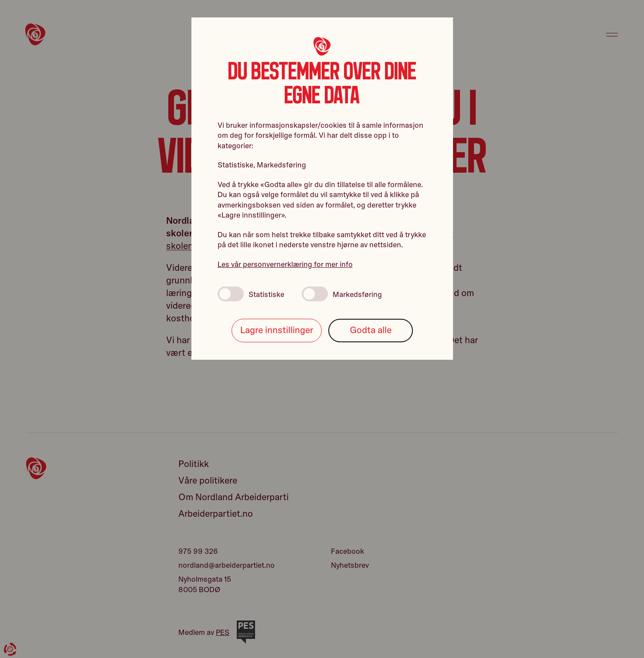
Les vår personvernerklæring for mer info (285, 264)
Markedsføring (342, 294)
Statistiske (251, 294)
